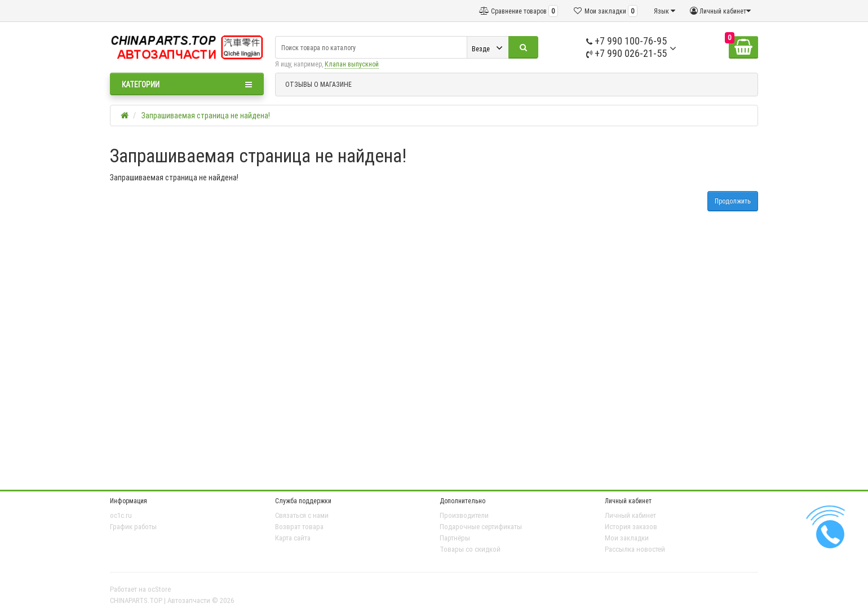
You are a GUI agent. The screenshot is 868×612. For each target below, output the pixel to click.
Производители (464, 515)
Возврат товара (299, 527)
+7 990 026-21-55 (626, 53)
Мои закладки (627, 538)
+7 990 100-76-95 (626, 41)
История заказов (631, 527)
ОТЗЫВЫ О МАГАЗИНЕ (318, 84)
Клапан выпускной (352, 64)
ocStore (159, 589)
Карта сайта (293, 538)
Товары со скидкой (470, 549)
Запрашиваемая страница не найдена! (206, 116)
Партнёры (455, 538)
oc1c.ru (121, 515)
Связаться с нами (302, 515)
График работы (133, 527)
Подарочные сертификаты (481, 527)
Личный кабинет (630, 515)
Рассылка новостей (635, 549)
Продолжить (733, 201)
